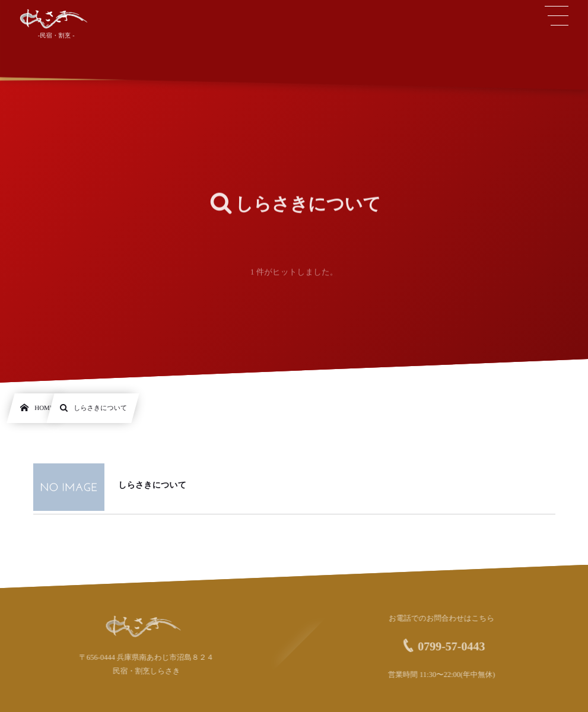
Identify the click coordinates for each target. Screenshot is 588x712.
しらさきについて (152, 486)
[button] (557, 16)
